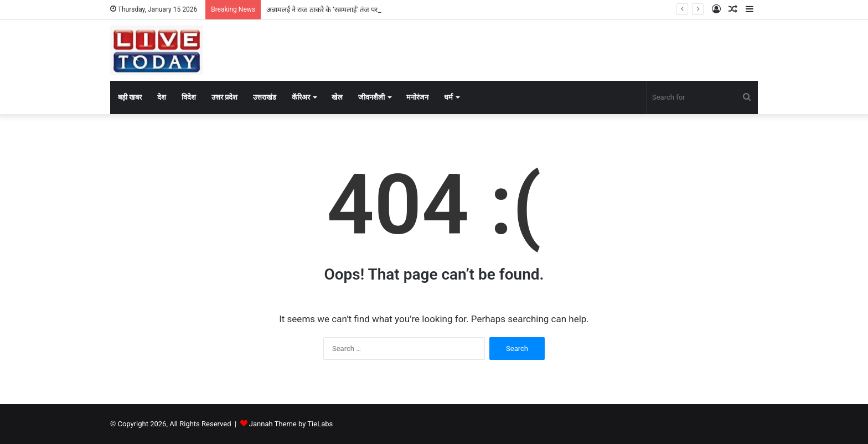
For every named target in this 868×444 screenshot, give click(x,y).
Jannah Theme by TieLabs (291, 424)
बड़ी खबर (130, 97)
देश (162, 97)
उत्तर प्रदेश (224, 97)
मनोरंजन (417, 97)
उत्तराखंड (265, 97)
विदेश (189, 97)
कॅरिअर (301, 97)
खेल (337, 97)
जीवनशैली (371, 97)
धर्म (448, 97)
